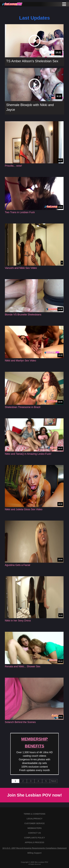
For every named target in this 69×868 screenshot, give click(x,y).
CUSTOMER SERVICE (35, 823)
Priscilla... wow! (13, 166)
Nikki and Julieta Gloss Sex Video (24, 509)
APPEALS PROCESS (34, 842)
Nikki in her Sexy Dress (18, 621)
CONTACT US (35, 833)
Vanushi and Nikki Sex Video (21, 268)
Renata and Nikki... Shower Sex (23, 666)
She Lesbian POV (41, 862)
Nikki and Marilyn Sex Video (21, 361)
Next (54, 781)
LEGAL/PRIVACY (35, 819)
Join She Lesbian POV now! (34, 795)
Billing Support (34, 853)
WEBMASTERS (34, 828)
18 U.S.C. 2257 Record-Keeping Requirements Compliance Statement (34, 848)
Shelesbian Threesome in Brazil (23, 407)
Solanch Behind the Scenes (20, 722)
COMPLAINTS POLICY (35, 838)
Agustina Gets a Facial (18, 565)
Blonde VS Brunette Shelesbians (23, 315)
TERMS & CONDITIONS (35, 814)
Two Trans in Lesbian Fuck (20, 212)
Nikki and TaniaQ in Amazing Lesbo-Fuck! (28, 454)
